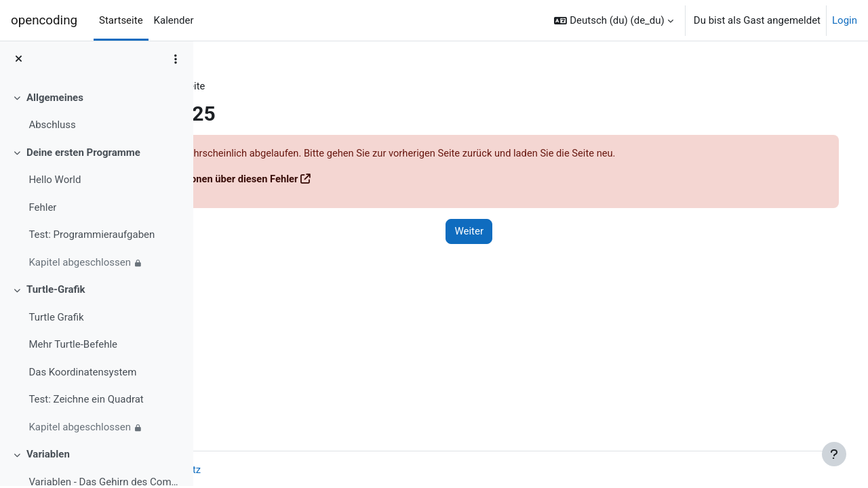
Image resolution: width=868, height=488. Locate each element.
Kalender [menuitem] (174, 20)
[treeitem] (96, 113)
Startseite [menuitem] (121, 20)
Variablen (48, 456)
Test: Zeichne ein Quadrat (86, 401)
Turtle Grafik (56, 319)
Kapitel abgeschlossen (80, 264)
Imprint (236, 470)
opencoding (44, 20)
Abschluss (52, 127)
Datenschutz (295, 470)
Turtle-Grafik (56, 291)
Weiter (520, 232)
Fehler (42, 209)
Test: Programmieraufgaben (92, 237)
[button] (613, 20)
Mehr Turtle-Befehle (73, 346)
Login (845, 20)
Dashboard (244, 86)
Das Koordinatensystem (82, 373)
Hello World (55, 182)
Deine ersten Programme (83, 154)
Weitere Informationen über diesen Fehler (328, 180)
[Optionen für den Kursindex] (176, 61)
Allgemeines (55, 99)
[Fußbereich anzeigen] (834, 454)
